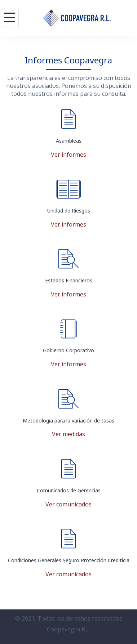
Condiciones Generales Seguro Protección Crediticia (69, 560)
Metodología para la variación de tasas (68, 421)
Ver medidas (68, 434)
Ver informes (68, 155)
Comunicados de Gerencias (69, 490)
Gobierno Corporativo (68, 350)
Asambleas (69, 141)
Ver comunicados (68, 504)
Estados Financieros (69, 280)
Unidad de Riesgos (69, 211)
